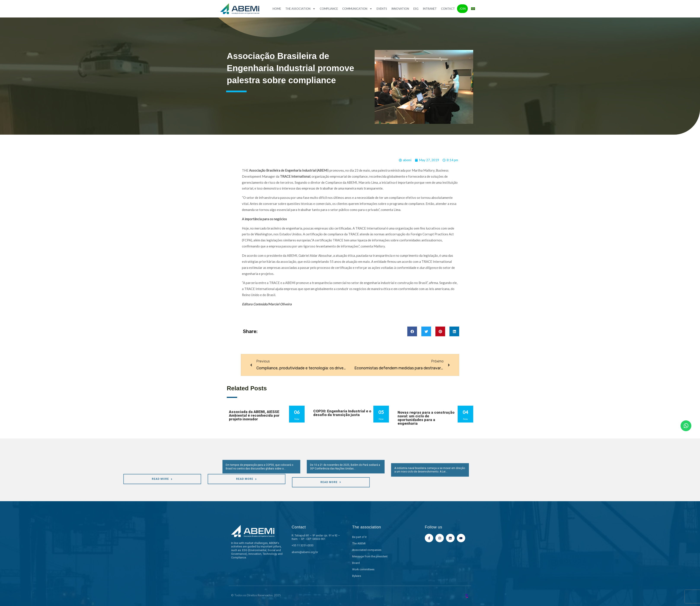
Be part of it (359, 537)
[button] (412, 331)
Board (356, 563)
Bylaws (357, 576)
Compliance (329, 9)
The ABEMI (359, 543)
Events (382, 9)
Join (462, 9)
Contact (448, 9)
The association (300, 9)
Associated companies (367, 550)
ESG (416, 9)
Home (277, 9)
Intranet (430, 9)
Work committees (363, 569)
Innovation (400, 9)
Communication (357, 9)
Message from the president (370, 556)
